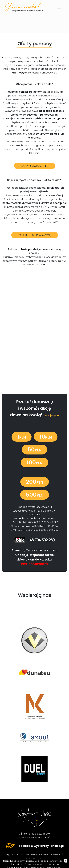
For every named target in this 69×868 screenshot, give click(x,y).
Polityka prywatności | (26, 855)
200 (35, 482)
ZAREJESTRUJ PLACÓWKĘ (35, 235)
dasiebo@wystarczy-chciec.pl (34, 846)
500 (35, 495)
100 (34, 462)
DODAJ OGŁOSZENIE (35, 166)
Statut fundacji (42, 855)
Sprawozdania (55, 855)
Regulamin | (11, 855)
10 (46, 437)
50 (34, 450)
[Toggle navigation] (59, 7)
